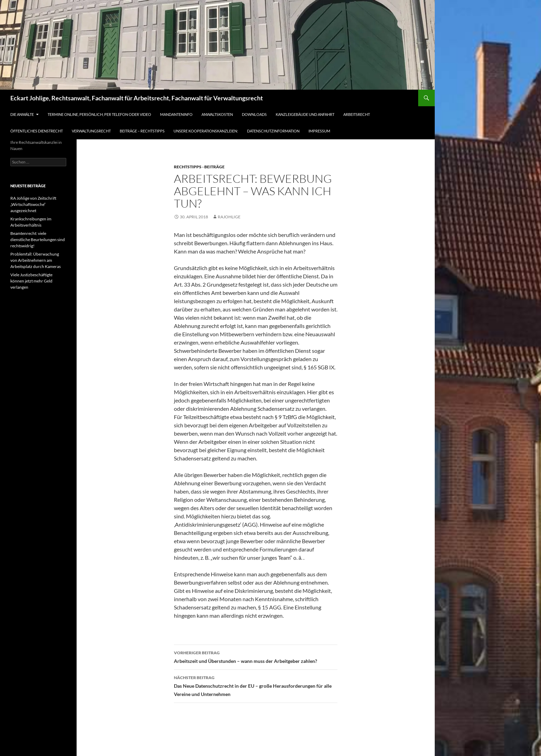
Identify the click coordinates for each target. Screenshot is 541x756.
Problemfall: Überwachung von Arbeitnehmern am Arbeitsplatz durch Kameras (36, 260)
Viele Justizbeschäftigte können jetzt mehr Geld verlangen (31, 281)
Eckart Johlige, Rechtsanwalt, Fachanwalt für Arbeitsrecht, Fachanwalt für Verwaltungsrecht (137, 98)
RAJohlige (229, 217)
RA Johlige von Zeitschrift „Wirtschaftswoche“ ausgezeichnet (33, 204)
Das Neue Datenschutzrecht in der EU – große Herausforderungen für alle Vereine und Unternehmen (256, 685)
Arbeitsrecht (357, 114)
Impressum (319, 131)
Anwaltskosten (217, 114)
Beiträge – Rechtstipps (142, 131)
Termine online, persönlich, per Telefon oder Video (99, 114)
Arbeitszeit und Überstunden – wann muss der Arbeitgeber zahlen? (256, 656)
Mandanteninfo (176, 114)
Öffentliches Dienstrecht (37, 131)
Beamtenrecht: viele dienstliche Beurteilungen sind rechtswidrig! (38, 240)
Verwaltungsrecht (91, 131)
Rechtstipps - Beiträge (199, 167)
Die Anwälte (22, 114)
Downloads (254, 114)
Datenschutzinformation (273, 131)
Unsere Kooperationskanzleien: (206, 131)
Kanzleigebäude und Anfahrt (305, 114)
